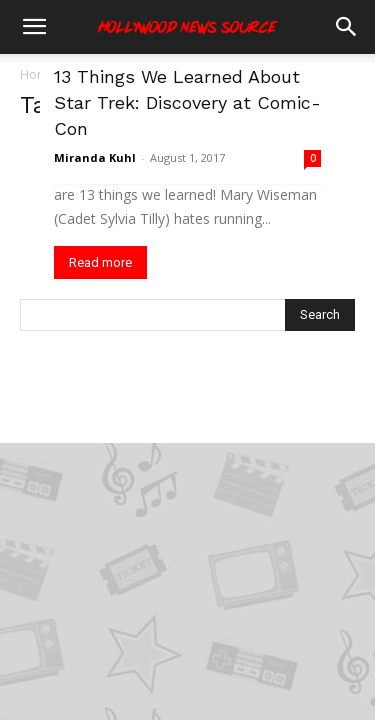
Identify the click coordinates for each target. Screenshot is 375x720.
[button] (34, 27)
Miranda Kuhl (95, 157)
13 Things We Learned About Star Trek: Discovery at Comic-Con (187, 102)
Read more (100, 262)
